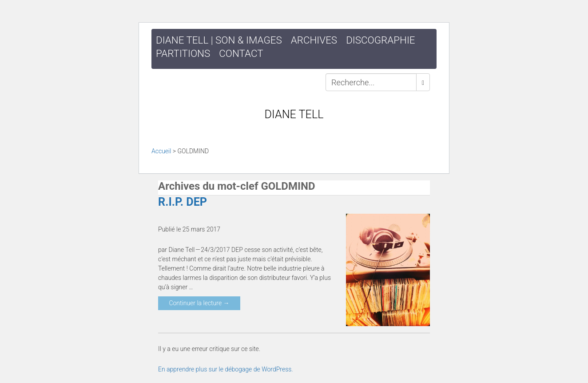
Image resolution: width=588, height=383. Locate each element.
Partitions (183, 53)
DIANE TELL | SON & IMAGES (219, 40)
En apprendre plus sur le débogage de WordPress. (226, 369)
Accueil (161, 151)
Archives (314, 40)
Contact (241, 53)
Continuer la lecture (199, 303)
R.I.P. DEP (183, 202)
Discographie (380, 40)
